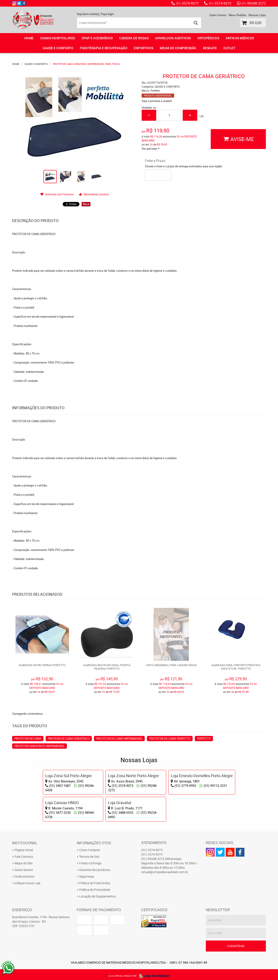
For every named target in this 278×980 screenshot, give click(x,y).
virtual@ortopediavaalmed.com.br (165, 872)
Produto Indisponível (171, 634)
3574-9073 (187, 3)
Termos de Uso (89, 857)
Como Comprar (90, 850)
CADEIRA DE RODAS (134, 38)
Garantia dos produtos (95, 870)
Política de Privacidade (95, 890)
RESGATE (210, 48)
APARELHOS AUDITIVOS (173, 38)
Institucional (25, 843)
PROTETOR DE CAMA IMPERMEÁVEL (119, 739)
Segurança (87, 876)
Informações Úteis (94, 843)
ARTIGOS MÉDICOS (240, 38)
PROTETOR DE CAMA (28, 739)
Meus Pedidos (238, 15)
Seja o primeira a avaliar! (157, 101)
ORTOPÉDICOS (208, 38)
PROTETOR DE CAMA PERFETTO (170, 739)
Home (29, 38)
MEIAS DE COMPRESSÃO (178, 48)
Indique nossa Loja (27, 883)
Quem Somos (218, 15)
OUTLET (229, 48)
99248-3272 (254, 3)
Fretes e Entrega (90, 863)
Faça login (107, 14)
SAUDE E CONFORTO (58, 48)
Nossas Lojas (257, 15)
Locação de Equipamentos (97, 896)
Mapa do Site (23, 863)
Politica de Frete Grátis (95, 883)
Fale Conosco (24, 857)
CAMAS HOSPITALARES (58, 38)
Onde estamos (24, 876)
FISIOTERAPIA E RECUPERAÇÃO (104, 48)
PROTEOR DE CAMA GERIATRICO (69, 739)
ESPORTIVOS (144, 48)
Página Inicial (24, 850)
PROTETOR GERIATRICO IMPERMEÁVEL (39, 746)
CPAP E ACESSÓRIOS (97, 38)
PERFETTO (204, 739)
